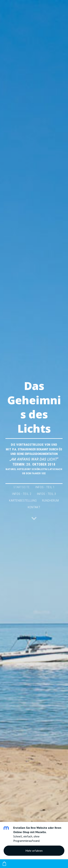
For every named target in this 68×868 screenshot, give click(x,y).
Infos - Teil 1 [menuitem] (45, 487)
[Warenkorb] (4, 864)
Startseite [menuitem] (22, 487)
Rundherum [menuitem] (51, 500)
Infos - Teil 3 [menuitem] (47, 494)
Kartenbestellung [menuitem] (23, 500)
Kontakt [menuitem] (34, 507)
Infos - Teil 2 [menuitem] (22, 494)
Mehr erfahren (34, 851)
